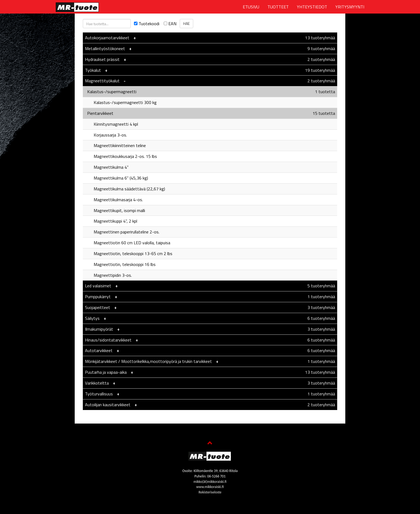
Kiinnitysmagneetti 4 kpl (111, 124)
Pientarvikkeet (99, 113)
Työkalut (93, 70)
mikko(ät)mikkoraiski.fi (210, 482)
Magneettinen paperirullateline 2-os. (122, 232)
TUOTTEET (278, 7)
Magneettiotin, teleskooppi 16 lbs (120, 264)
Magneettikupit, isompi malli (115, 210)
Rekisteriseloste (210, 492)
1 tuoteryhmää (321, 297)
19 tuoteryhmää (320, 70)
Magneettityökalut (102, 81)
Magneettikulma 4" (107, 167)
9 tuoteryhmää (321, 48)
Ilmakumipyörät (100, 329)
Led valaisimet (98, 286)
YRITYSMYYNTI (350, 7)
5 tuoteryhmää (321, 286)
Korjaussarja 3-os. (106, 135)
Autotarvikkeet (99, 350)
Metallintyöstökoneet (105, 48)
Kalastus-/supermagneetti (111, 92)
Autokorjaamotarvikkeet (107, 38)
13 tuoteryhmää (320, 38)
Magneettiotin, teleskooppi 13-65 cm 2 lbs (129, 253)
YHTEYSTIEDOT (312, 7)
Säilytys (92, 318)
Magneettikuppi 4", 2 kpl (111, 221)
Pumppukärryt (98, 297)
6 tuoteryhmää (321, 318)
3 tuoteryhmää (321, 307)
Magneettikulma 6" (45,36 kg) (117, 178)
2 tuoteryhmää (321, 59)
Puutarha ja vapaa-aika (106, 372)
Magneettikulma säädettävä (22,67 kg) (125, 189)
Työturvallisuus (99, 394)
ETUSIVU (251, 7)
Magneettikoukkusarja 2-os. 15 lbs (121, 156)
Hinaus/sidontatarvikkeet (108, 340)
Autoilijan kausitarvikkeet (108, 405)
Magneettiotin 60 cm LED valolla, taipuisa (128, 243)
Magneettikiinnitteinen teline (115, 145)
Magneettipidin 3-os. (108, 275)
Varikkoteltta (97, 383)
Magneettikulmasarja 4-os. (114, 200)
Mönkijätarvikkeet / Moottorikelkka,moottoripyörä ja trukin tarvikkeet (149, 361)
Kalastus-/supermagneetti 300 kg (121, 102)
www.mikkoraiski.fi (210, 487)
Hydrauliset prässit (102, 59)
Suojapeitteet (98, 307)
